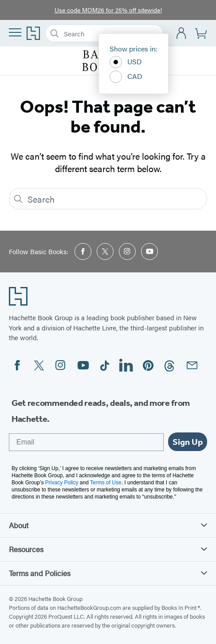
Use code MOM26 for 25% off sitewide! (108, 10)
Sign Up (188, 442)
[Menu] (15, 32)
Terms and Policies (108, 573)
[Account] (182, 33)
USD (126, 62)
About (108, 525)
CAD (126, 77)
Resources (108, 549)
